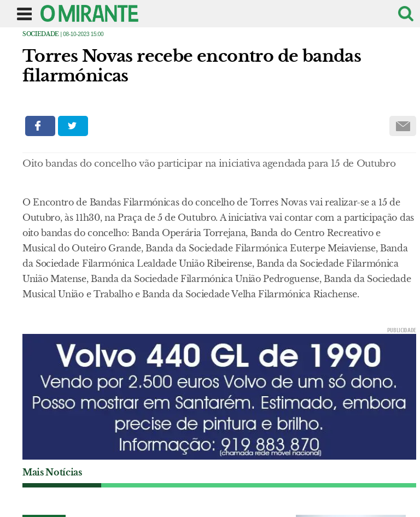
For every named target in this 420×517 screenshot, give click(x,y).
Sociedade (41, 34)
